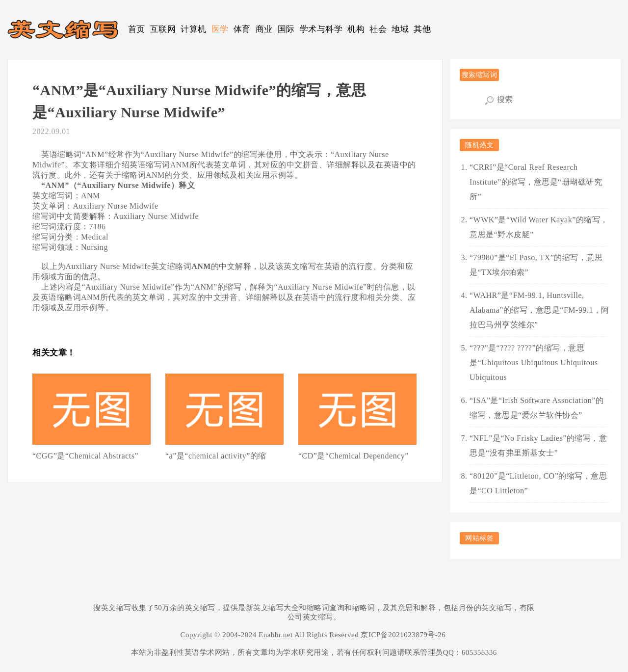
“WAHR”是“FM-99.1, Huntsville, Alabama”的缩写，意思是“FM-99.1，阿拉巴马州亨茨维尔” (539, 310)
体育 (242, 29)
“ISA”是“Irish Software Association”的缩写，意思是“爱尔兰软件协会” (536, 408)
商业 (264, 29)
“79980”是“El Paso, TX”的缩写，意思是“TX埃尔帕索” (536, 265)
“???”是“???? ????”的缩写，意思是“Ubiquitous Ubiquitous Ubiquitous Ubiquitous (534, 363)
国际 (286, 29)
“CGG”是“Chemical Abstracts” (85, 456)
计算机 (194, 29)
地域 (400, 29)
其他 (422, 29)
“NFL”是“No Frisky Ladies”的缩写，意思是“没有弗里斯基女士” (538, 445)
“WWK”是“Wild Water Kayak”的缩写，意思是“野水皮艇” (539, 227)
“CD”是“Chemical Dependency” (353, 456)
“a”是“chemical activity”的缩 (216, 456)
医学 (220, 29)
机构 (356, 29)
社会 (378, 29)
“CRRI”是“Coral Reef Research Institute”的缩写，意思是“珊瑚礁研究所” (536, 182)
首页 (137, 29)
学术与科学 (321, 29)
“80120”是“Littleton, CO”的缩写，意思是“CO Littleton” (538, 483)
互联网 (163, 29)
